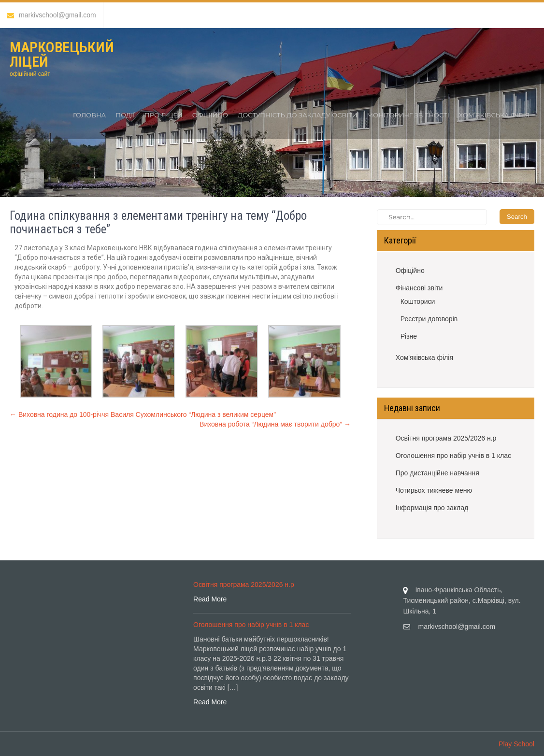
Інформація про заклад (432, 508)
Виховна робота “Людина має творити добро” (275, 424)
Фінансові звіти (419, 288)
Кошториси (418, 301)
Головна (89, 115)
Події (125, 115)
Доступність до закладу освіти (298, 115)
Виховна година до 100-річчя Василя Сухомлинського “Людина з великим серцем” (143, 414)
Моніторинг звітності (408, 115)
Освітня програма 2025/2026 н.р (446, 438)
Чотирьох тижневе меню (434, 490)
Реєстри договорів (429, 319)
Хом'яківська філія (424, 357)
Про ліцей (164, 115)
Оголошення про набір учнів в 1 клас (453, 456)
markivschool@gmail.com (51, 15)
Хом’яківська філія (494, 115)
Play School (516, 744)
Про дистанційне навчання (437, 473)
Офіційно (210, 115)
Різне (409, 336)
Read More (210, 599)
